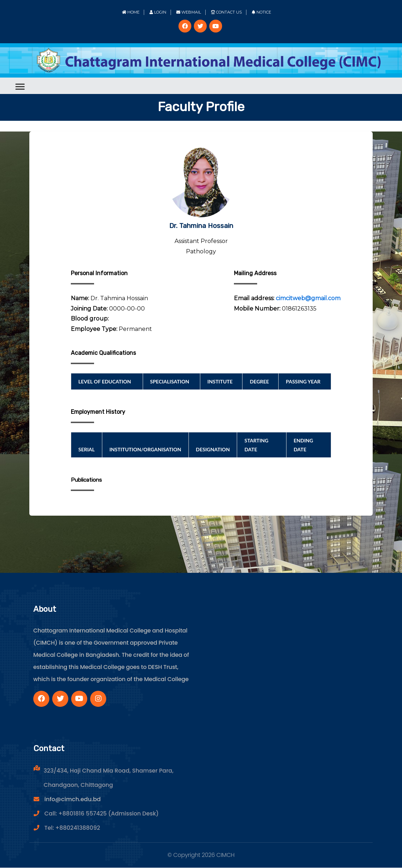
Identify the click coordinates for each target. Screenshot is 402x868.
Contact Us (226, 12)
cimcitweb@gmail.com (308, 298)
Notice (261, 12)
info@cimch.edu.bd (72, 800)
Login (158, 12)
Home (131, 12)
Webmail (189, 12)
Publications (87, 480)
